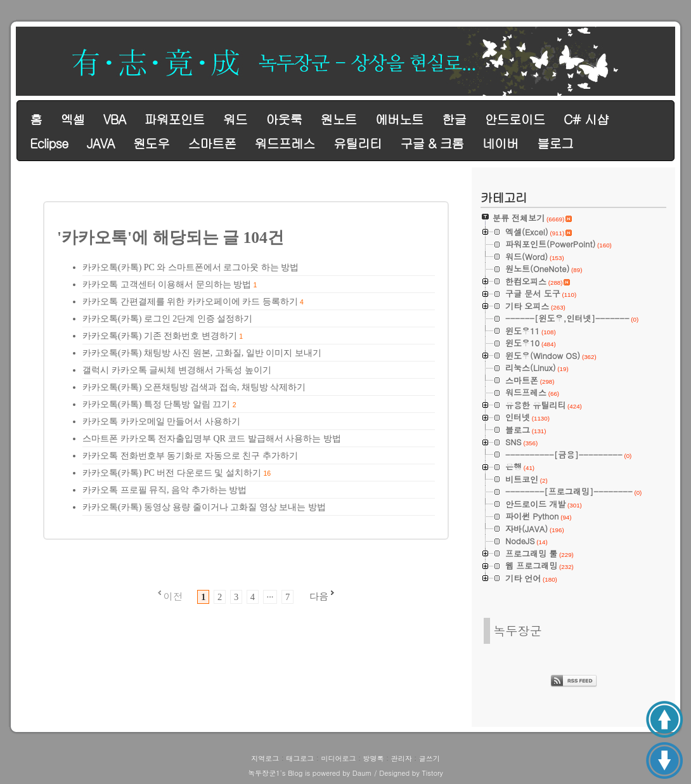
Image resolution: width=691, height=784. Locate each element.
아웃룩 (284, 119)
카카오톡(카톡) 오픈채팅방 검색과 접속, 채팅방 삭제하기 (194, 387)
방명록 (374, 758)
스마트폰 (212, 143)
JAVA (101, 143)
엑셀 (72, 119)
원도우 (151, 143)
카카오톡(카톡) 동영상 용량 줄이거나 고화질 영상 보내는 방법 (204, 507)
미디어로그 (338, 758)
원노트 (339, 119)
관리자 (402, 758)
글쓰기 (429, 758)
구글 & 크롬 (432, 143)
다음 (319, 596)
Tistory (432, 773)
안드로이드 (515, 119)
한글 (454, 119)
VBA (114, 119)
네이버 (500, 143)
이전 (173, 596)
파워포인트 (174, 119)
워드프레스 (285, 143)
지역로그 (265, 758)
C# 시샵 (586, 119)
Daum (362, 773)
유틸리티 (358, 143)
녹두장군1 (264, 773)
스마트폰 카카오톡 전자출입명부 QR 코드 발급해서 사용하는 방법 (212, 439)
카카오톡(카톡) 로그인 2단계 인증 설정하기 (167, 319)
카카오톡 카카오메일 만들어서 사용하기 (161, 421)
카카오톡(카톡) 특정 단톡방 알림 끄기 (156, 404)
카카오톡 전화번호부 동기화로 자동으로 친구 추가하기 (190, 456)
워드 (235, 119)
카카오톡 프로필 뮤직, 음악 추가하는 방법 (165, 490)
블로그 (555, 143)
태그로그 (300, 758)
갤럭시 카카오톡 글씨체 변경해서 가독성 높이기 (177, 370)
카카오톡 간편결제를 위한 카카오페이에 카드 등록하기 (190, 302)
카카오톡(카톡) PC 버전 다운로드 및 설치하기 (172, 473)
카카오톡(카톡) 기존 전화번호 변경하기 (160, 336)
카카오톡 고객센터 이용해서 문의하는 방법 (167, 284)
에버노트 (399, 119)
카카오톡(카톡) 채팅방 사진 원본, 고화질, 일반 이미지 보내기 (202, 353)
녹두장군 (518, 630)
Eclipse (49, 143)
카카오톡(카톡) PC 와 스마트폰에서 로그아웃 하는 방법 (191, 267)
